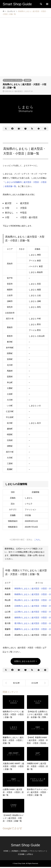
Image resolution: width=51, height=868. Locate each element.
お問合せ (30, 854)
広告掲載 (21, 854)
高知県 (27, 80)
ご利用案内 (14, 851)
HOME (6, 851)
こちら (37, 540)
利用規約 (24, 851)
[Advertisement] (26, 50)
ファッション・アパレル (13, 80)
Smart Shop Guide (26, 845)
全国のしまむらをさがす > (25, 661)
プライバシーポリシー (37, 851)
